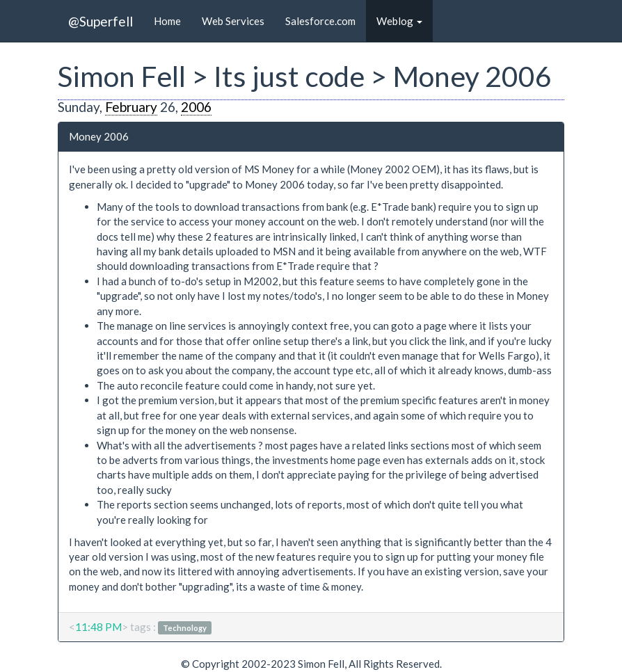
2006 (196, 107)
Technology (185, 628)
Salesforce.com (320, 21)
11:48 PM (98, 627)
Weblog (399, 21)
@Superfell (101, 21)
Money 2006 (99, 136)
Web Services (233, 21)
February (131, 107)
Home (167, 21)
